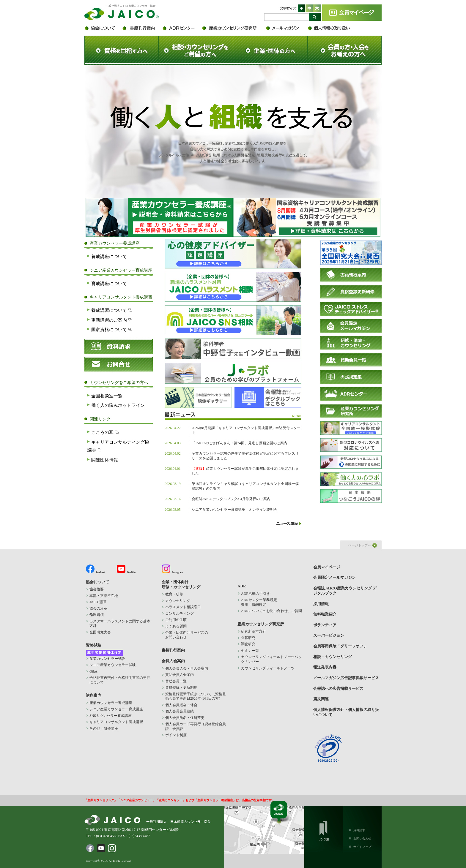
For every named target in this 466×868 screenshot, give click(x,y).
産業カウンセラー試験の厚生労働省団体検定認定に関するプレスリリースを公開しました (245, 456)
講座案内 (94, 695)
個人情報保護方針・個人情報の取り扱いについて (333, 28)
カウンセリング (178, 601)
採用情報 (321, 604)
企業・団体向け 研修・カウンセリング (181, 584)
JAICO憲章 (98, 602)
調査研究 (248, 644)
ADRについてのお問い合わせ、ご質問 (271, 611)
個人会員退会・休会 (181, 705)
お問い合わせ (362, 838)
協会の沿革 (98, 608)
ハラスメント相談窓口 (183, 607)
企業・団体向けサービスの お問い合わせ (187, 635)
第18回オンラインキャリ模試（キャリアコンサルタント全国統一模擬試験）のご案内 (245, 486)
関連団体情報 (105, 460)
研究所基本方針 (254, 631)
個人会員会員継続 (180, 711)
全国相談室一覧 (107, 396)
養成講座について (109, 256)
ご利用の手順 (176, 620)
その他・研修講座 (104, 728)
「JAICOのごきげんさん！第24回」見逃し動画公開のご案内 (240, 443)
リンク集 (324, 830)
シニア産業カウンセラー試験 (113, 665)
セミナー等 (250, 651)
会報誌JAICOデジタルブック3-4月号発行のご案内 (231, 499)
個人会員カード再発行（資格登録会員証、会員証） (196, 726)
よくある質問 (176, 626)
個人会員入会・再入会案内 (187, 668)
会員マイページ (352, 13)
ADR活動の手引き (255, 594)
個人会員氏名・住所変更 (185, 718)
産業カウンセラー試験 (107, 659)
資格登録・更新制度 (181, 687)
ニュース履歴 (289, 524)
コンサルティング (180, 614)
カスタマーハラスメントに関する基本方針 (120, 624)
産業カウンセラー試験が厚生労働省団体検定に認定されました (245, 471)
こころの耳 (106, 432)
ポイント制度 (176, 735)
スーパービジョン (329, 635)
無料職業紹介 (325, 614)
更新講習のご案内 (112, 320)
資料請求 (359, 830)
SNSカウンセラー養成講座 (111, 716)
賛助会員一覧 (176, 681)
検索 (315, 17)
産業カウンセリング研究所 (234, 28)
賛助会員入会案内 (180, 675)
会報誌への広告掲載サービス (338, 688)
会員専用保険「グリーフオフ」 (340, 646)
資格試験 (94, 645)
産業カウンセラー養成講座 (111, 703)
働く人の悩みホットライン (118, 405)
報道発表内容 (325, 667)
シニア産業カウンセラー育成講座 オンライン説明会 (234, 510)
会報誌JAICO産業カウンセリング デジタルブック (345, 591)
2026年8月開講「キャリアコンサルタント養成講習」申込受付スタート (246, 430)
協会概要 (97, 589)
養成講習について (112, 310)
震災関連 (321, 699)
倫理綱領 (100, 615)
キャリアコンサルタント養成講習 (116, 722)
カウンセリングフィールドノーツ (268, 668)
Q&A (93, 671)
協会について (103, 28)
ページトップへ (360, 545)
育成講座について (109, 283)
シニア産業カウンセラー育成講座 (116, 709)
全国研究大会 (100, 632)
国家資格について (112, 329)
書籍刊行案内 (142, 28)
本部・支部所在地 (104, 596)
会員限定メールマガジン (286, 28)
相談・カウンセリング (333, 657)
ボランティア (325, 625)
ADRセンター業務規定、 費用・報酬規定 (261, 602)
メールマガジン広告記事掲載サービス (346, 678)
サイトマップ (362, 847)
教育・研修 (174, 594)
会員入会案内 (173, 661)
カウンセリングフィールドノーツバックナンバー (271, 659)
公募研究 (248, 638)
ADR (182, 28)
